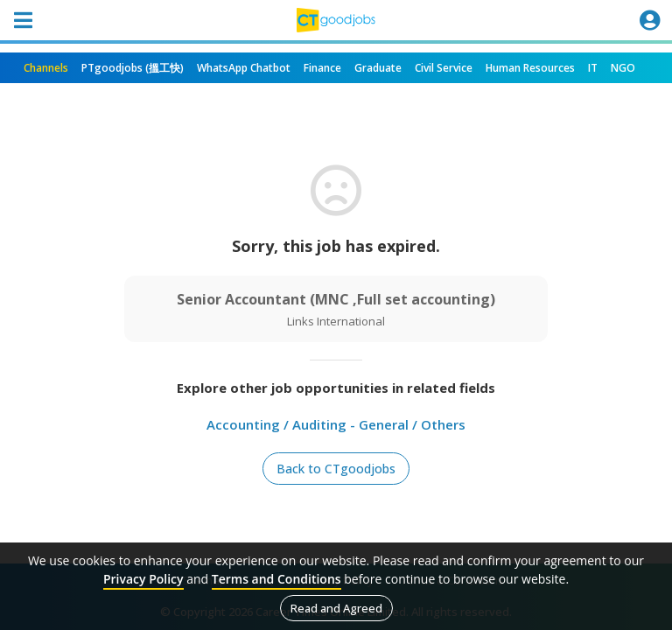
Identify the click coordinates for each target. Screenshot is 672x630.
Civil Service (444, 68)
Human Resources (530, 68)
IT (593, 68)
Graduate (378, 68)
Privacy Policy (143, 579)
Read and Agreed (336, 608)
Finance (322, 68)
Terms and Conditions (276, 579)
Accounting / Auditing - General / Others (336, 424)
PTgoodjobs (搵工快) (133, 68)
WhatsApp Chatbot (244, 68)
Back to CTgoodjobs (336, 469)
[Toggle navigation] (23, 20)
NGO (623, 68)
